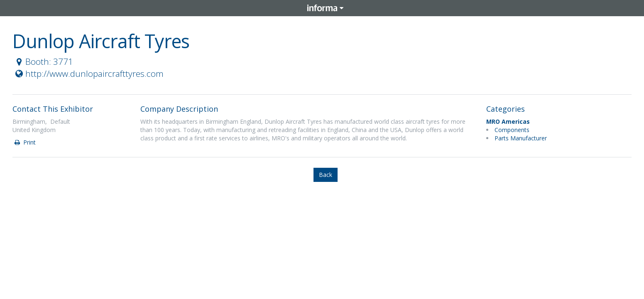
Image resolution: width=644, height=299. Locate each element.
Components (512, 130)
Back (326, 175)
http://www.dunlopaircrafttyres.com (88, 74)
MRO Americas (508, 121)
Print (24, 142)
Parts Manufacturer (521, 138)
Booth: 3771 (43, 61)
